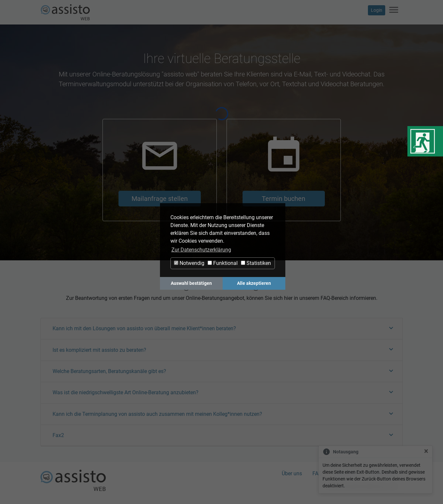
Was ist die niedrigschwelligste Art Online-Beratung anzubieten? (126, 392)
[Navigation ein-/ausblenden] (394, 10)
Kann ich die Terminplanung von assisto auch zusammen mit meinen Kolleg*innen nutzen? (157, 414)
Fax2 (58, 435)
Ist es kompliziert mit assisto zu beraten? (99, 350)
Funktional (223, 263)
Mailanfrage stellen (160, 199)
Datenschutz (383, 473)
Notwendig (189, 263)
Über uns (292, 473)
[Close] (426, 451)
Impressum (345, 473)
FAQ (317, 473)
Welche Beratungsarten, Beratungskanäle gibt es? (109, 371)
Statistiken (256, 263)
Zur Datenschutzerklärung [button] (201, 250)
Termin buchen (284, 199)
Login (377, 10)
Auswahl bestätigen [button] (191, 283)
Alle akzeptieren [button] (254, 283)
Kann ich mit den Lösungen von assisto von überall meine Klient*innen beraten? (144, 328)
